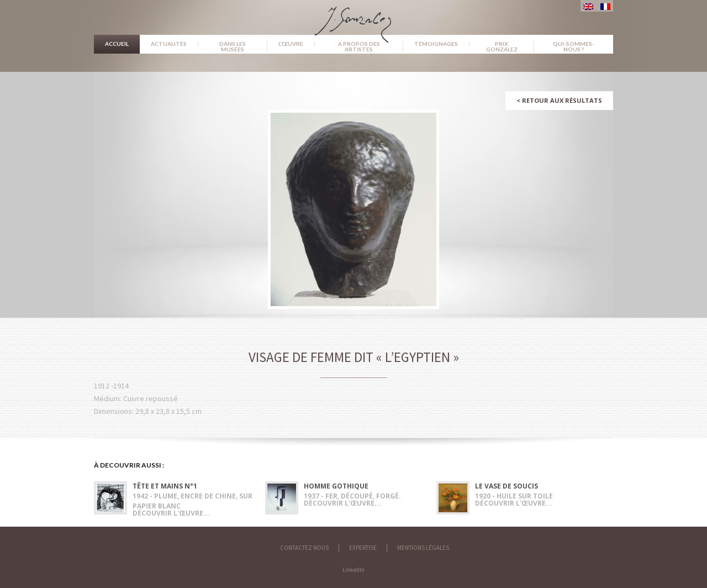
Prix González (502, 46)
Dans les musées (233, 46)
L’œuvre (291, 44)
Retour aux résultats (559, 100)
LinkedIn (353, 570)
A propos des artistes (359, 46)
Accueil (117, 44)
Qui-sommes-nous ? (574, 46)
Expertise (363, 548)
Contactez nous (304, 548)
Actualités (169, 44)
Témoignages (436, 44)
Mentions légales (423, 548)
